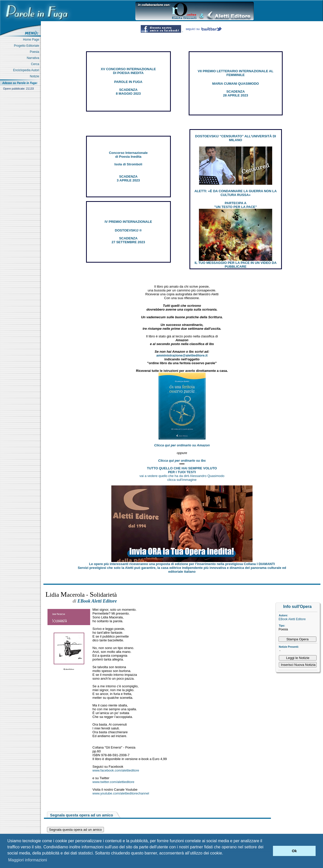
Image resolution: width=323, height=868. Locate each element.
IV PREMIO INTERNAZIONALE (128, 222)
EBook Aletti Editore (292, 619)
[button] (268, 851)
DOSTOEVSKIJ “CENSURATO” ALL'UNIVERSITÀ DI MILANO (236, 138)
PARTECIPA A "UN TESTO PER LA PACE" (236, 205)
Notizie (35, 76)
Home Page (32, 40)
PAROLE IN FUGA (128, 82)
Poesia (35, 52)
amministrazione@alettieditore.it (182, 355)
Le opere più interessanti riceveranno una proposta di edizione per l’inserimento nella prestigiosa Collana (182, 564)
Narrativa (34, 58)
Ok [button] (294, 851)
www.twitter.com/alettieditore (113, 782)
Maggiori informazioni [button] (28, 860)
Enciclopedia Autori (27, 70)
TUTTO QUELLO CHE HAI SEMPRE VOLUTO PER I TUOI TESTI (182, 470)
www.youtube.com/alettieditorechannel (121, 793)
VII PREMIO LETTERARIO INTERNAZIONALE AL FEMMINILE (235, 73)
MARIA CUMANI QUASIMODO (236, 84)
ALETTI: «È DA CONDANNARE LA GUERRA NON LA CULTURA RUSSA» (235, 193)
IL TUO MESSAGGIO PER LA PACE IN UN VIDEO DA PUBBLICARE (236, 265)
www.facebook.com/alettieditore (116, 770)
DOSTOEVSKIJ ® (128, 230)
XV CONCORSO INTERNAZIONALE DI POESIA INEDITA (128, 71)
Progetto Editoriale (27, 46)
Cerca (36, 64)
